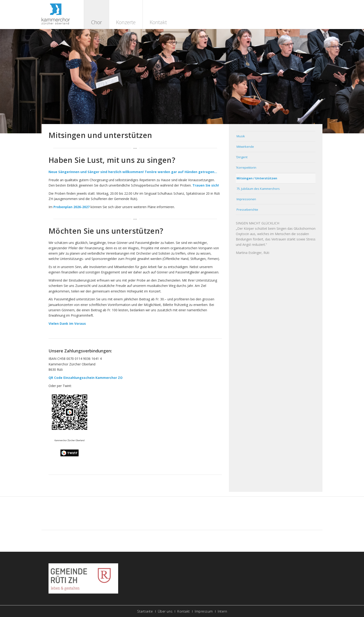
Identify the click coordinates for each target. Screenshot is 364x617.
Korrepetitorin (246, 167)
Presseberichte (247, 210)
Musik (241, 136)
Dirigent (242, 157)
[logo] (56, 15)
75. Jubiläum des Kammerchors (258, 189)
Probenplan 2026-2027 (71, 207)
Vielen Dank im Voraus (67, 323)
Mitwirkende (245, 147)
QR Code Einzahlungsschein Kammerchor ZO (86, 378)
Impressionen (246, 199)
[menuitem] (96, 15)
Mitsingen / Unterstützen (257, 178)
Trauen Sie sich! (206, 185)
